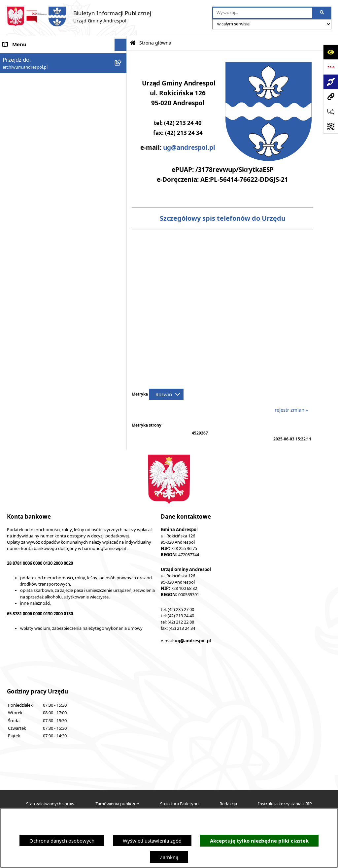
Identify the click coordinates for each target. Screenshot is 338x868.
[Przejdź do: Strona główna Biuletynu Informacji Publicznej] (133, 43)
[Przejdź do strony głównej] (79, 16)
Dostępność (16, 311)
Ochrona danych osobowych (62, 841)
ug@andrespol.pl (189, 147)
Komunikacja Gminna (27, 212)
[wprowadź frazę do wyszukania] (263, 13)
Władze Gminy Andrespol (32, 119)
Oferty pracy (17, 174)
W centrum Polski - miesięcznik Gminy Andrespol (59, 336)
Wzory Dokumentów (26, 249)
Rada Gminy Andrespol (29, 107)
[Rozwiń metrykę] (166, 394)
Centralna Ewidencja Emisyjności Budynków (52, 323)
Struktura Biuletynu (179, 804)
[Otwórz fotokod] (331, 126)
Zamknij (169, 857)
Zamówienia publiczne (117, 804)
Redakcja (228, 804)
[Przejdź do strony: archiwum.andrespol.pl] (331, 96)
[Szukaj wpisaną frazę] (322, 13)
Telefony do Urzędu (25, 261)
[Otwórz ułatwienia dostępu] (331, 52)
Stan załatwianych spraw (50, 804)
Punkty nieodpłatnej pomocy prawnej (45, 348)
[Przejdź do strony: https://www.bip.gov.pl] (331, 67)
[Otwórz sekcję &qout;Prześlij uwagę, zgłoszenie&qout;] (331, 111)
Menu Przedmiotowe (26, 94)
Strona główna (19, 57)
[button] (122, 82)
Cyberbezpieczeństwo (27, 298)
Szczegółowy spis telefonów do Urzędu (223, 218)
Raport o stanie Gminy (28, 273)
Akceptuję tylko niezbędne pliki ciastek (259, 841)
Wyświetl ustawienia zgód (152, 841)
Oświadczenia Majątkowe (32, 224)
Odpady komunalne (25, 199)
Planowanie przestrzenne (31, 286)
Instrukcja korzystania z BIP (34, 149)
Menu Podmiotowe (24, 82)
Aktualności (16, 69)
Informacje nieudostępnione (35, 237)
